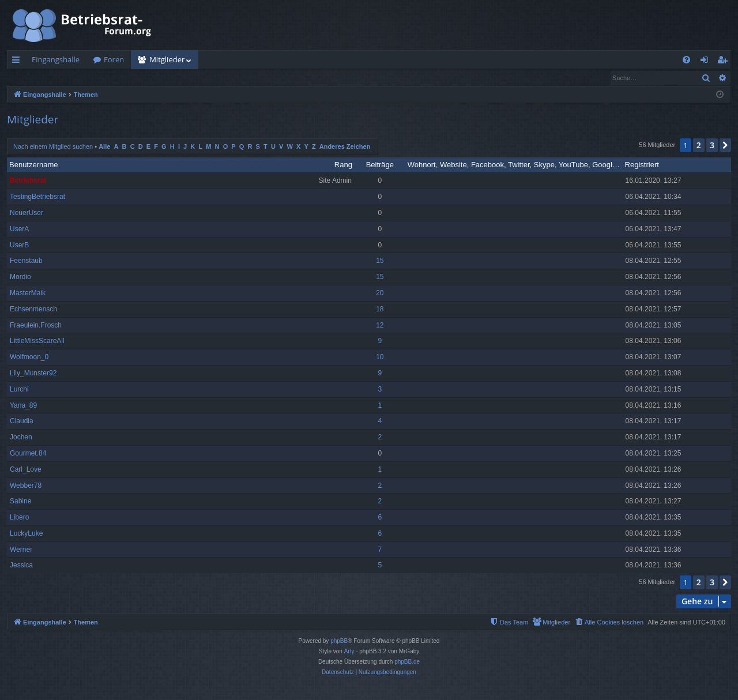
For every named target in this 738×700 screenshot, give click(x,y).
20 (380, 293)
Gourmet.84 (28, 454)
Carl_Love (26, 470)
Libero (19, 518)
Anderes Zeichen (345, 147)
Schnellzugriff (18, 62)
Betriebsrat (28, 181)
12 (380, 326)
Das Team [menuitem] (141, 78)
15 (380, 261)
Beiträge (380, 165)
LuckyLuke (26, 534)
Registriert (642, 165)
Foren (114, 59)
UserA (19, 229)
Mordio (20, 277)
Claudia (22, 421)
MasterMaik (28, 293)
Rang (343, 165)
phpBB (339, 641)
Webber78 (26, 486)
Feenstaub (26, 261)
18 (380, 310)
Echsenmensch (33, 310)
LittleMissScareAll (37, 341)
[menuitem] (686, 60)
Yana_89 (23, 406)
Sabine (20, 502)
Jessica (21, 566)
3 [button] (712, 146)
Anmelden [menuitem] (707, 62)
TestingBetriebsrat (37, 197)
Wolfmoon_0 (29, 357)
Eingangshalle (56, 59)
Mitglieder (167, 59)
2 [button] (699, 146)
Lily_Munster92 (33, 374)
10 (380, 357)
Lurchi (19, 390)
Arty (349, 652)
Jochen (21, 438)
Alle (104, 147)
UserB (19, 246)
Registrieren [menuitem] (725, 62)
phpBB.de (407, 662)
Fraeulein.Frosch (36, 326)
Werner (21, 550)
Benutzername (34, 165)
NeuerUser (27, 213)
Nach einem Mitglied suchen (63, 78)
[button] (725, 146)
